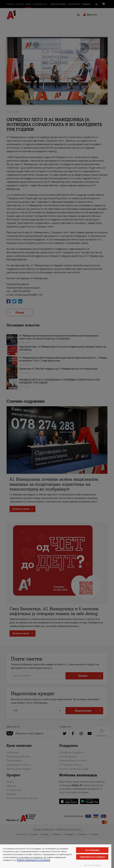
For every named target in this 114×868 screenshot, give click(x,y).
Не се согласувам (92, 865)
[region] (56, 856)
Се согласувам (92, 850)
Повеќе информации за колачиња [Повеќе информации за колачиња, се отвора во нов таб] (33, 860)
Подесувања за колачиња (92, 857)
